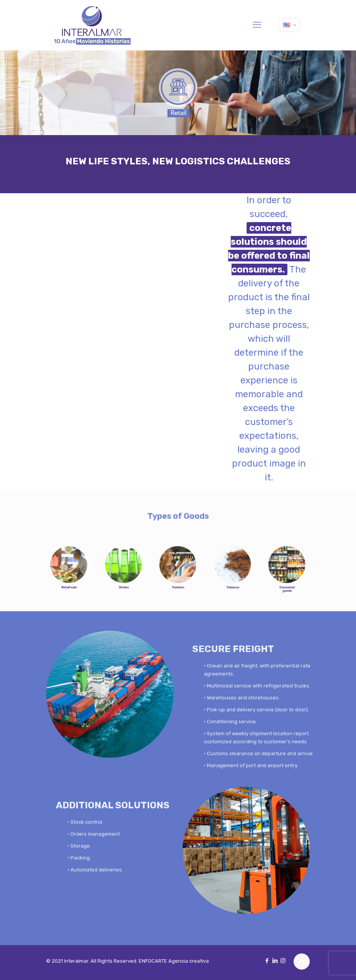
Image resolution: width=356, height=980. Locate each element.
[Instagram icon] (283, 961)
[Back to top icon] (302, 962)
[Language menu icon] (290, 25)
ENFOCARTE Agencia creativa (174, 961)
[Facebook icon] (267, 961)
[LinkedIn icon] (275, 961)
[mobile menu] (257, 25)
